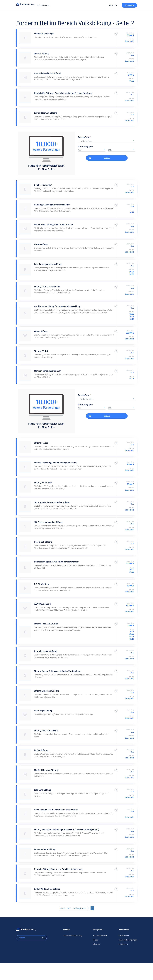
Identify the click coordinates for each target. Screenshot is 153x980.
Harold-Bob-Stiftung (43, 542)
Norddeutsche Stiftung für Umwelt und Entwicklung (57, 306)
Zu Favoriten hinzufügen (116, 34)
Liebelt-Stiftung (41, 244)
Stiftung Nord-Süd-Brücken (46, 624)
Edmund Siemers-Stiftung (46, 113)
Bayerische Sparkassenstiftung (48, 264)
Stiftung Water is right (44, 34)
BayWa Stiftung (41, 750)
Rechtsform (85, 137)
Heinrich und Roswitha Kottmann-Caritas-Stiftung (56, 810)
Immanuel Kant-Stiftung (45, 849)
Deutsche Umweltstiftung (45, 651)
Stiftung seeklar (41, 443)
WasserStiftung (41, 331)
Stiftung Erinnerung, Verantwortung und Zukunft (56, 463)
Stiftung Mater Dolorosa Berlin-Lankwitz (52, 502)
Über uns (97, 944)
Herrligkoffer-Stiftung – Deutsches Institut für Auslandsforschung (63, 93)
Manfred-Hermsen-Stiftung (46, 770)
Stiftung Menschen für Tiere (46, 691)
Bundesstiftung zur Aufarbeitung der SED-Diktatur (56, 562)
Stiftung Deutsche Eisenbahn (47, 287)
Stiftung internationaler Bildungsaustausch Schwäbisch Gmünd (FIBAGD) (67, 830)
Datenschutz (124, 936)
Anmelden (113, 5)
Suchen (107, 158)
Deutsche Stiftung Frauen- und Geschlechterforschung (58, 869)
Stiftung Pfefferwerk (43, 482)
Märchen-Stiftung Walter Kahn (48, 371)
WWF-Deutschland (42, 604)
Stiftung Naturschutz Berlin (46, 730)
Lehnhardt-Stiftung (42, 790)
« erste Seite (65, 908)
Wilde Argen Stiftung (43, 711)
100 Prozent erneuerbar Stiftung (48, 522)
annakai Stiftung (41, 53)
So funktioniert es (44, 5)
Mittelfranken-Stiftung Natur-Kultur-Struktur (54, 225)
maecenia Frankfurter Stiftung (47, 73)
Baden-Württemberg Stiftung (47, 889)
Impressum (123, 944)
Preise (96, 940)
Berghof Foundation (43, 185)
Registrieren (129, 5)
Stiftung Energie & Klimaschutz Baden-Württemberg (57, 671)
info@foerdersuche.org (72, 936)
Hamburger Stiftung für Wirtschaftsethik (52, 205)
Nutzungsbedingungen (128, 940)
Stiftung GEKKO (41, 351)
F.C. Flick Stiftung (42, 584)
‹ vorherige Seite (79, 908)
